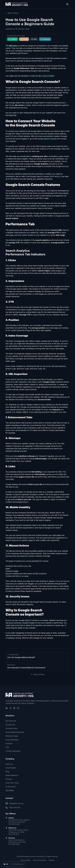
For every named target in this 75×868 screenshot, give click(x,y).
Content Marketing (13, 751)
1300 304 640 (15, 808)
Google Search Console (47, 139)
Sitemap (51, 860)
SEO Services (11, 721)
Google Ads (10, 725)
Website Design (12, 736)
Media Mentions (12, 775)
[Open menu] (67, 4)
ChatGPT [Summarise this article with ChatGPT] (13, 39)
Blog (7, 772)
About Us (9, 764)
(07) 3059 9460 (14, 844)
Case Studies (11, 768)
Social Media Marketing (15, 732)
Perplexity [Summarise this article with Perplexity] (45, 39)
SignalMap (10, 790)
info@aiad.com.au (16, 803)
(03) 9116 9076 (14, 834)
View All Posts (38, 674)
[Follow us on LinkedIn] (7, 708)
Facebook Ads (11, 728)
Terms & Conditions (39, 860)
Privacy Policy (26, 860)
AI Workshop (11, 787)
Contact (9, 779)
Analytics (9, 743)
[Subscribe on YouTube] (18, 708)
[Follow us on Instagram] (14, 708)
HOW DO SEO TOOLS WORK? (42, 76)
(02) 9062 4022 (14, 824)
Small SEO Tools (12, 783)
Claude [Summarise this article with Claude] (24, 39)
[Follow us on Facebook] (10, 708)
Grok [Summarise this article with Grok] (34, 39)
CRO (7, 747)
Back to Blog (12, 13)
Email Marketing (12, 740)
